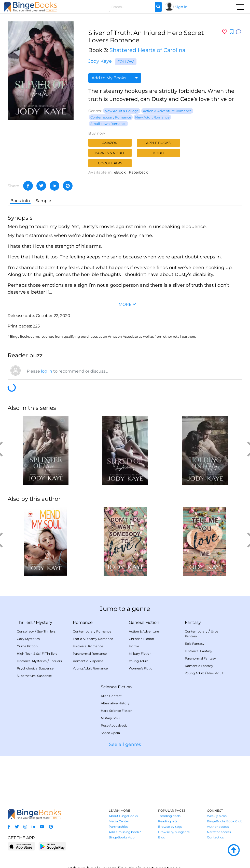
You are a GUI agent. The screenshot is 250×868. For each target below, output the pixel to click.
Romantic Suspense (88, 661)
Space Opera (110, 733)
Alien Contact (111, 696)
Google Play (110, 163)
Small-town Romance (108, 124)
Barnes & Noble (110, 153)
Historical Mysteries (32, 661)
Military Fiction (140, 654)
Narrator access (219, 832)
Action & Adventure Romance (167, 111)
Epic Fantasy (195, 644)
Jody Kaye (100, 61)
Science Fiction (116, 687)
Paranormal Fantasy (200, 658)
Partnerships (119, 827)
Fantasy (193, 622)
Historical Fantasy (199, 651)
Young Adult (138, 661)
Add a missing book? (125, 832)
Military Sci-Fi (111, 718)
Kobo (158, 153)
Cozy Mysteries (28, 639)
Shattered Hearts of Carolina (147, 50)
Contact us (215, 837)
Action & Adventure (144, 631)
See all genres (125, 744)
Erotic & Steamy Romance (93, 639)
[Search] (158, 7)
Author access (218, 827)
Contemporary (196, 631)
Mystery (44, 622)
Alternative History (115, 703)
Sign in (181, 7)
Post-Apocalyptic (114, 725)
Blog (162, 837)
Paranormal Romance (90, 654)
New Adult (215, 673)
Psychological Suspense (35, 668)
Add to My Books (115, 78)
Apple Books (158, 143)
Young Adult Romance (90, 668)
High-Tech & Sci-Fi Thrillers (37, 654)
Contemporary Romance (111, 117)
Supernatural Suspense (34, 676)
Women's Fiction (142, 668)
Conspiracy (25, 631)
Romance (83, 622)
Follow (126, 62)
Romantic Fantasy (199, 666)
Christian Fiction (141, 639)
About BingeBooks (123, 816)
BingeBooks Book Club (225, 821)
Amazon (110, 143)
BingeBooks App (122, 837)
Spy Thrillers (46, 631)
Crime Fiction (27, 646)
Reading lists (168, 821)
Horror (134, 646)
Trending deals (169, 816)
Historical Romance (88, 646)
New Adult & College (122, 111)
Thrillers (25, 622)
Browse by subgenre (174, 832)
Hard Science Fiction (117, 711)
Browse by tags (170, 827)
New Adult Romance (152, 117)
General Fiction (144, 622)
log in (47, 371)
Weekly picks (217, 816)
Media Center (119, 821)
